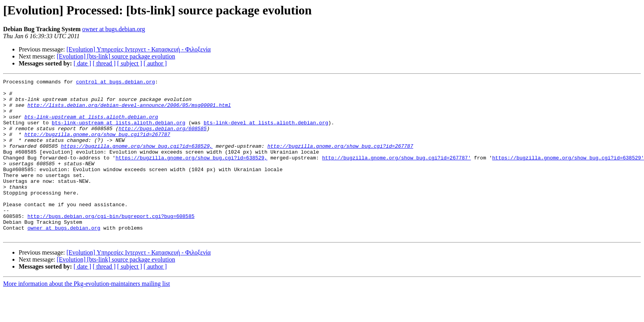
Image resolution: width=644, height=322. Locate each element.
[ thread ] (104, 63)
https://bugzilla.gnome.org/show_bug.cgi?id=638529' (568, 174)
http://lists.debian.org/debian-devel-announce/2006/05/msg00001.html (129, 111)
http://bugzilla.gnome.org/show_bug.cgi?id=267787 (97, 146)
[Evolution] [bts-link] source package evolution (116, 56)
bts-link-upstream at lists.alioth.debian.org (91, 125)
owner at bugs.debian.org (113, 29)
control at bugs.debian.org (115, 83)
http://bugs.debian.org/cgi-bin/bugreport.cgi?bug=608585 (111, 244)
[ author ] (155, 63)
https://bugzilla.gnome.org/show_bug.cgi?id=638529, (137, 160)
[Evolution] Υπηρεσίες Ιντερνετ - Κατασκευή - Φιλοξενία (139, 49)
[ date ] (82, 63)
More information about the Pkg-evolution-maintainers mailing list (86, 315)
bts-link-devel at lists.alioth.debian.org (266, 132)
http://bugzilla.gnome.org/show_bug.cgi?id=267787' (396, 174)
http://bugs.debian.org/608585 (162, 139)
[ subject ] (130, 63)
